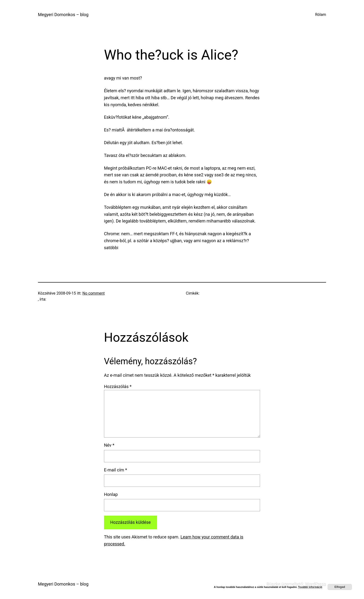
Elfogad (340, 587)
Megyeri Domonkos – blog (63, 15)
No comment (94, 293)
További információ (310, 587)
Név (109, 445)
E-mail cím (115, 470)
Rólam (321, 15)
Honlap (111, 494)
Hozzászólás (118, 386)
